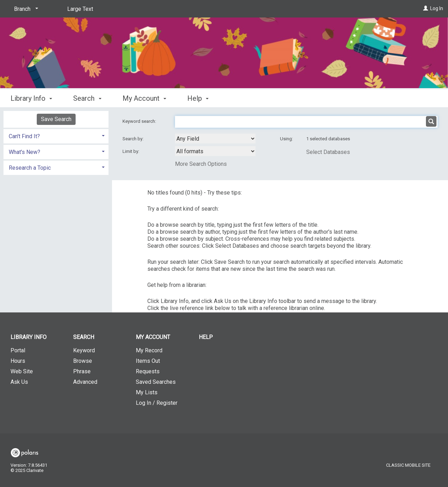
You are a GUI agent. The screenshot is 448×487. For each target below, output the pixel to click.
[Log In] (426, 8)
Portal (18, 350)
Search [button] (87, 98)
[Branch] (25, 9)
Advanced (85, 382)
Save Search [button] (56, 119)
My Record (149, 350)
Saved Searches (156, 382)
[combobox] (215, 139)
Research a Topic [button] (30, 168)
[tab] (56, 136)
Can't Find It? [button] (24, 136)
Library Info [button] (31, 98)
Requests (148, 371)
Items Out (148, 361)
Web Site (22, 371)
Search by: (134, 139)
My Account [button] (144, 98)
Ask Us (19, 382)
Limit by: (131, 151)
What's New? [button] (24, 152)
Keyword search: (140, 121)
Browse (83, 361)
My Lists (147, 392)
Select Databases (328, 152)
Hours (18, 361)
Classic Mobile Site (408, 465)
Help (206, 337)
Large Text (80, 9)
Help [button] (198, 98)
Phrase (82, 371)
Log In (437, 8)
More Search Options (201, 164)
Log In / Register (157, 403)
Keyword (84, 350)
